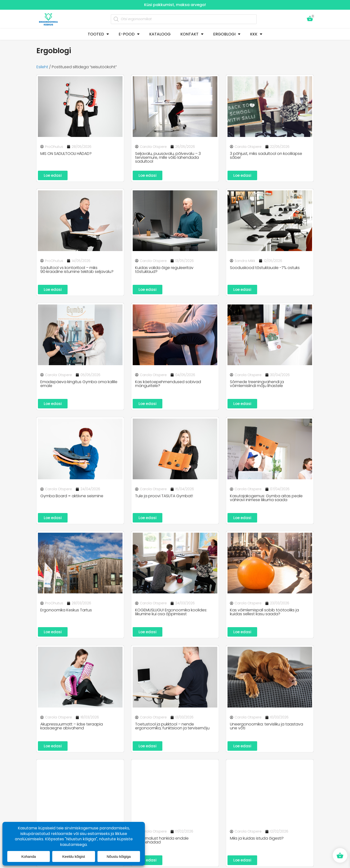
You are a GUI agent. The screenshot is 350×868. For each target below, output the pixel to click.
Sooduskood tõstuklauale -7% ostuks (265, 268)
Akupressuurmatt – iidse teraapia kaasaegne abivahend (72, 727)
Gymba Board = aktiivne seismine (72, 497)
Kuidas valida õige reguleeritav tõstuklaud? (164, 270)
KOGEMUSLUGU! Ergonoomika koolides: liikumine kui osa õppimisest (171, 613)
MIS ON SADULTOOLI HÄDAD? (66, 154)
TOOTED (98, 34)
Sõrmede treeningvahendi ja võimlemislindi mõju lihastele (257, 384)
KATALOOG (160, 34)
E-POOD (129, 34)
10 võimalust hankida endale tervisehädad (162, 842)
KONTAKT (192, 34)
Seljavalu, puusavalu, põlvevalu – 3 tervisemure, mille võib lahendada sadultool (168, 157)
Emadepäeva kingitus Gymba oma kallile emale (79, 384)
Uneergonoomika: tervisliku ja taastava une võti (267, 727)
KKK (256, 34)
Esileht (42, 67)
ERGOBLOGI (227, 34)
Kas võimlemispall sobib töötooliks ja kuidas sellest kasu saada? (264, 613)
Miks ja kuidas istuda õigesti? (257, 840)
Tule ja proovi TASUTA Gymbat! (164, 497)
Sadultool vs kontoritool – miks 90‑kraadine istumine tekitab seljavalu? (77, 270)
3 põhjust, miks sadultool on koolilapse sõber (266, 156)
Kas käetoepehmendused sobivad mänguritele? (168, 384)
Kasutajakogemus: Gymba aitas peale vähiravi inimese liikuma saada (266, 499)
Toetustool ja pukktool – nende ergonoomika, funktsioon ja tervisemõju (172, 727)
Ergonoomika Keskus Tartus (66, 611)
